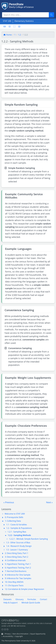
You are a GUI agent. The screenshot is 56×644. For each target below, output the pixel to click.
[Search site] (25, 15)
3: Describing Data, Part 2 (16, 557)
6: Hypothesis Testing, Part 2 (18, 568)
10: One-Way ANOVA (14, 582)
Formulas (32, 599)
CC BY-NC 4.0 (14, 626)
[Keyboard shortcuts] (5, 26)
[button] (9, 502)
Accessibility (8, 636)
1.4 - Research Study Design (19, 546)
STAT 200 (7, 21)
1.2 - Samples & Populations (19, 528)
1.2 (19, 35)
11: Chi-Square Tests (14, 585)
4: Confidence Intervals (15, 560)
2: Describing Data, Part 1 (16, 553)
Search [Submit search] (52, 15)
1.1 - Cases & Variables (17, 525)
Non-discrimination (20, 634)
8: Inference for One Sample (18, 575)
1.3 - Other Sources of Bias (18, 543)
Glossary (19, 599)
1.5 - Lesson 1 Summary (17, 550)
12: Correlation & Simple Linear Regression (24, 589)
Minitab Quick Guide (31, 603)
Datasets (7, 599)
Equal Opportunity (38, 634)
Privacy (8, 634)
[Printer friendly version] (19, 26)
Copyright (19, 636)
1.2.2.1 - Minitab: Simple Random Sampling (28, 539)
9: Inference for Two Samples (18, 578)
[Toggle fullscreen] (14, 26)
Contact (44, 599)
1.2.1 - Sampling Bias (17, 532)
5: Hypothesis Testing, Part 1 (18, 564)
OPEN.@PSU (10, 620)
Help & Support (11, 603)
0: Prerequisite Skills (14, 517)
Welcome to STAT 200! (15, 514)
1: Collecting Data (13, 521)
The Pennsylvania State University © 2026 (18, 641)
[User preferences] (10, 26)
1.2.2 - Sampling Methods (19, 535)
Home (8, 35)
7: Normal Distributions (16, 571)
